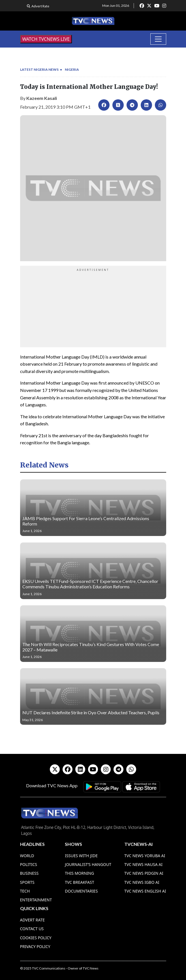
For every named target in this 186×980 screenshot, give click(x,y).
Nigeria (72, 69)
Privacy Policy (35, 946)
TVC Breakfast (79, 882)
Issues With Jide (81, 856)
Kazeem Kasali (42, 98)
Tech (25, 891)
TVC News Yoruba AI (145, 856)
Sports (27, 882)
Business (29, 873)
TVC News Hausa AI (143, 864)
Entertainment (36, 900)
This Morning (79, 873)
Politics (29, 864)
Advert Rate (40, 6)
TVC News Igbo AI (142, 882)
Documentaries (81, 891)
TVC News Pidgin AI (144, 873)
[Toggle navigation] (158, 39)
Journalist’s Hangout (88, 864)
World (27, 856)
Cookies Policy (36, 938)
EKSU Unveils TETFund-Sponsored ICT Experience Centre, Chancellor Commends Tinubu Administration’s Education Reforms (90, 584)
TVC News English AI (145, 891)
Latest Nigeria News (39, 69)
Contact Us (32, 929)
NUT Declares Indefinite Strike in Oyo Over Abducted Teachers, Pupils (91, 712)
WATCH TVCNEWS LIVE (46, 39)
